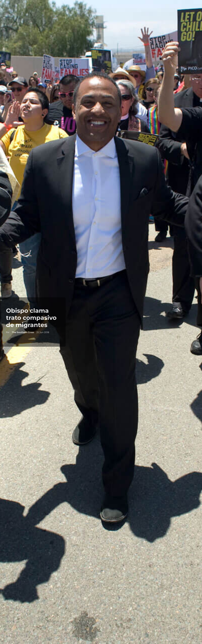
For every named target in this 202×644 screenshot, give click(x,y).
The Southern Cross (21, 332)
